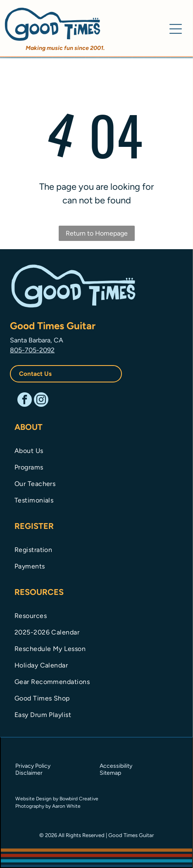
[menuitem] (97, 450)
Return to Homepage (97, 233)
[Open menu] (176, 29)
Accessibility (116, 766)
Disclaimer (29, 773)
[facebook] (25, 401)
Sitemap (110, 773)
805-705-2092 (32, 350)
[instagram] (41, 401)
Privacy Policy (33, 766)
